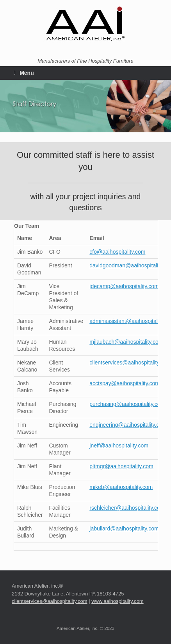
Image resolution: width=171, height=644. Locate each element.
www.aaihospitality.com (117, 601)
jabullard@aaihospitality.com (124, 529)
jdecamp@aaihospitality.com (124, 286)
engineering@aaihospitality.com (128, 425)
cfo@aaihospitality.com (117, 252)
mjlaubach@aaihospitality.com (126, 342)
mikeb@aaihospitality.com (121, 487)
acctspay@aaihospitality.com (125, 383)
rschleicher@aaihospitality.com (127, 508)
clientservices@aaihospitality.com (130, 363)
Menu (24, 73)
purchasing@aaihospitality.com (127, 404)
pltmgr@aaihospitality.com (121, 466)
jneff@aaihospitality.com (119, 446)
